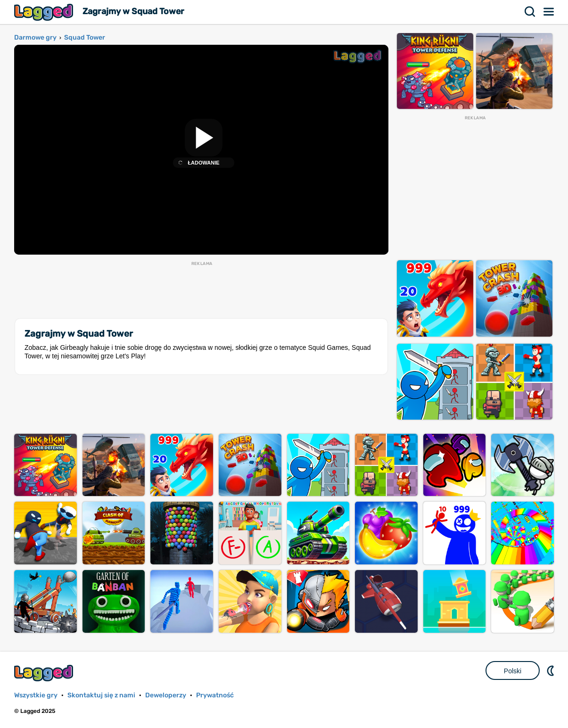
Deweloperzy (166, 695)
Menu (549, 12)
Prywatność (215, 695)
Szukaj (530, 12)
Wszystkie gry (36, 695)
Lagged (45, 12)
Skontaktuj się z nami (101, 695)
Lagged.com (45, 673)
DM (552, 670)
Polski (513, 671)
